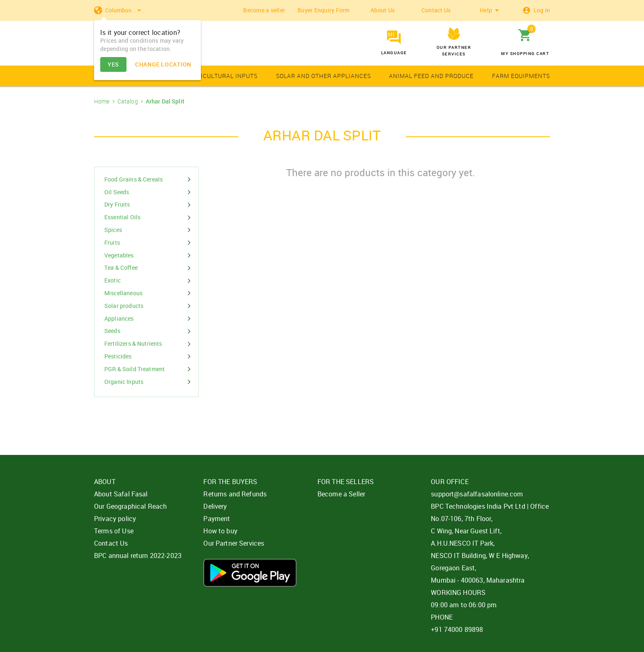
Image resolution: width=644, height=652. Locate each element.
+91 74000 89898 (457, 629)
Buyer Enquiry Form (324, 10)
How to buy (220, 531)
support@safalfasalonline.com (477, 494)
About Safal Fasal (121, 494)
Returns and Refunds (235, 494)
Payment (217, 519)
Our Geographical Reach (130, 506)
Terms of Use (114, 531)
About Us (383, 10)
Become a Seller (341, 494)
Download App (250, 573)
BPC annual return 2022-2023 (138, 556)
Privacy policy (115, 519)
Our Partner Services (234, 543)
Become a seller (264, 10)
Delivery (215, 506)
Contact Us (436, 10)
